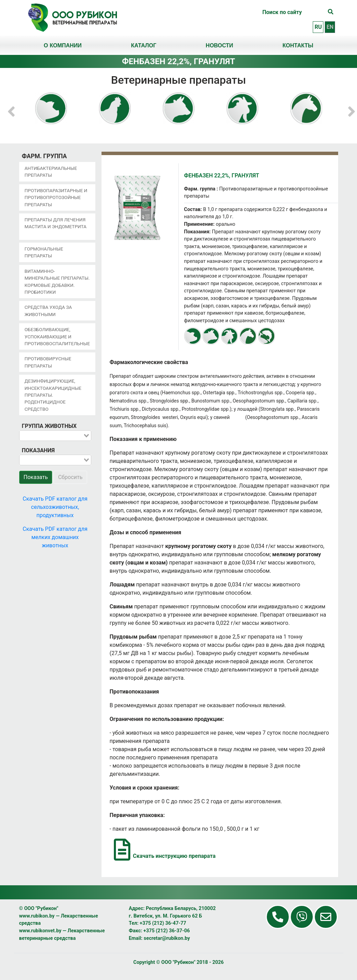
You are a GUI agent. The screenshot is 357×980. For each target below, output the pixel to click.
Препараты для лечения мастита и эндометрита (56, 223)
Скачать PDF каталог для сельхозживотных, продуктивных (55, 507)
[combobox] (55, 436)
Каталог (144, 45)
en (330, 27)
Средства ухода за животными (48, 311)
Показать (36, 477)
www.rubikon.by (37, 916)
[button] (11, 108)
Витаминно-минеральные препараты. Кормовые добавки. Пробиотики (57, 282)
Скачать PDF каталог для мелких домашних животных (55, 537)
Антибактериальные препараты (51, 172)
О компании (63, 45)
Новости (219, 45)
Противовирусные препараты (48, 362)
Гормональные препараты (44, 252)
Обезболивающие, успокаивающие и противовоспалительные (57, 336)
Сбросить (70, 477)
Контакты (298, 45)
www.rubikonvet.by (40, 931)
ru (318, 27)
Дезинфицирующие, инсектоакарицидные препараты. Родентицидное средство (53, 395)
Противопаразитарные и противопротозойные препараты (56, 197)
